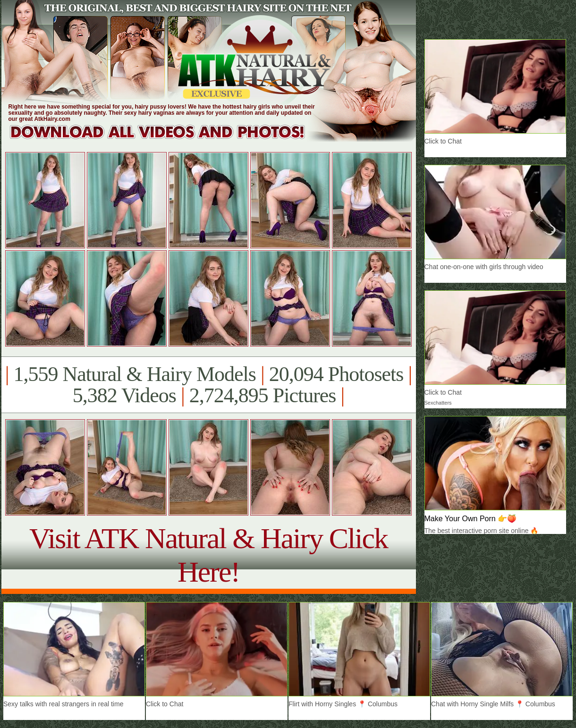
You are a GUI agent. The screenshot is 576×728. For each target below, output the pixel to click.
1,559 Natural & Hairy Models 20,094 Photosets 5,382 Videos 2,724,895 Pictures (208, 385)
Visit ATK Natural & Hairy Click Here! (208, 555)
